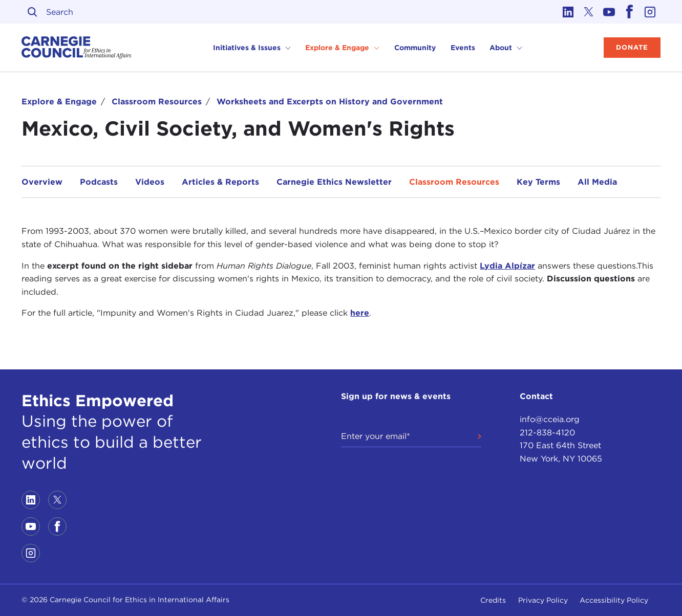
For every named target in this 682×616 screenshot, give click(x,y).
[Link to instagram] (650, 12)
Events (463, 48)
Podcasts (99, 182)
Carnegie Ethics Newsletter (334, 182)
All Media (597, 182)
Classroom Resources (157, 102)
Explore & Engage (59, 102)
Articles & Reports (220, 182)
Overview (42, 182)
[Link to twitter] (589, 12)
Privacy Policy (543, 600)
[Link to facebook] (630, 12)
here (360, 313)
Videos (150, 182)
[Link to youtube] (609, 12)
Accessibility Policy (614, 600)
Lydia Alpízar (507, 266)
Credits (493, 600)
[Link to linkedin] (568, 12)
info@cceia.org (550, 419)
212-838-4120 (547, 433)
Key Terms (538, 182)
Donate (632, 47)
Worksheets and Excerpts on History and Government (330, 102)
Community (415, 48)
